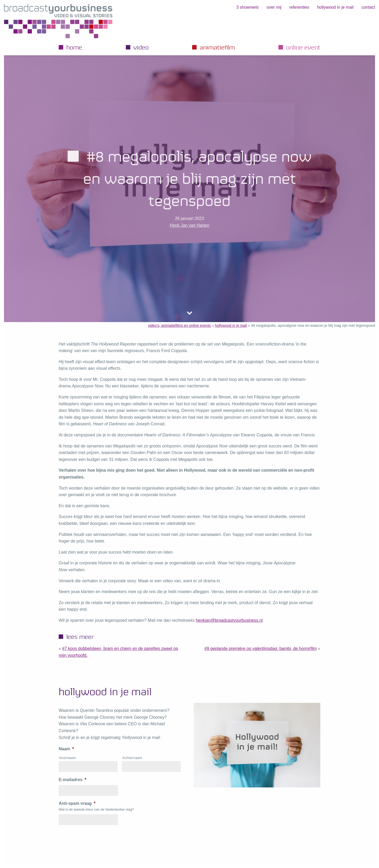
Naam (66, 749)
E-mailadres (73, 780)
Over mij (274, 7)
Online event (303, 47)
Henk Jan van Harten (189, 225)
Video (141, 47)
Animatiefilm (217, 47)
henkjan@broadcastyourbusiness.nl (229, 620)
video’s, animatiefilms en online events (179, 325)
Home (74, 47)
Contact (368, 7)
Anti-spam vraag (77, 803)
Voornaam (68, 758)
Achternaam (132, 758)
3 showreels (248, 7)
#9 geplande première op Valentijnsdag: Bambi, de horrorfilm (261, 648)
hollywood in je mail (335, 7)
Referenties (299, 7)
